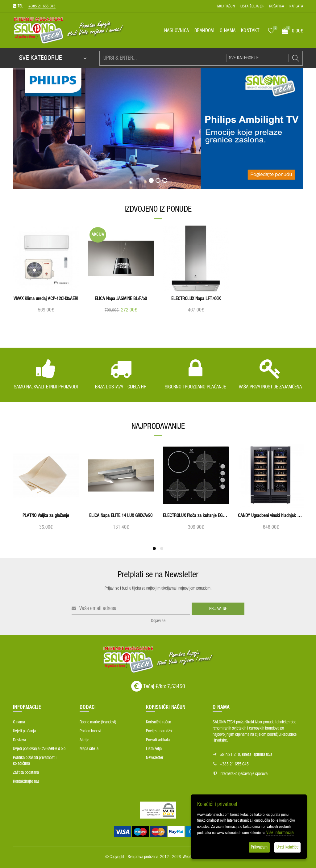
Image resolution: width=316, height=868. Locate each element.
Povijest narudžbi (159, 731)
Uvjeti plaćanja (24, 731)
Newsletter (155, 758)
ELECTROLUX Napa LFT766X (196, 299)
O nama (19, 722)
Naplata (296, 6)
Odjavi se (158, 621)
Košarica (276, 6)
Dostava (19, 740)
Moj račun (226, 6)
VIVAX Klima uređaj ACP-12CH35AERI (46, 299)
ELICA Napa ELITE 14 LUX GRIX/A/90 (121, 516)
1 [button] (154, 548)
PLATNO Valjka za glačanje (46, 516)
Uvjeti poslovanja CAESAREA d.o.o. (40, 749)
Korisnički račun (158, 722)
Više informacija (280, 833)
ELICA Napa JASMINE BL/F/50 (121, 299)
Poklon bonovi (90, 731)
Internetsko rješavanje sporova (244, 774)
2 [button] (162, 548)
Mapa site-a (89, 749)
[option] (46, 273)
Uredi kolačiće (287, 847)
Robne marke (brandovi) (98, 722)
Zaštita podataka (26, 773)
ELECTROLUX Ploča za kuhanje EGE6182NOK (196, 516)
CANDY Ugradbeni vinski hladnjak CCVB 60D (271, 516)
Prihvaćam (259, 847)
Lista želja (154, 749)
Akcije (84, 740)
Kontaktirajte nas (26, 781)
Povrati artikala (158, 740)
